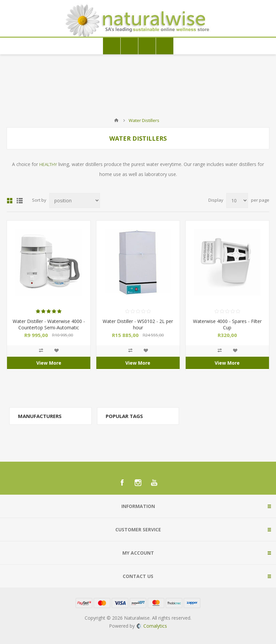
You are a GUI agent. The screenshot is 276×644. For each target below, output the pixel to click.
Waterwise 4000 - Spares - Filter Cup (227, 324)
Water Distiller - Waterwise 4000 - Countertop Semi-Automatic (49, 324)
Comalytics (152, 626)
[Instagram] (138, 483)
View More (49, 363)
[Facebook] (122, 483)
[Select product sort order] (75, 200)
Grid (10, 201)
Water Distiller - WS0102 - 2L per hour (138, 324)
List (20, 201)
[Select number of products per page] (237, 200)
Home (116, 120)
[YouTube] (154, 483)
